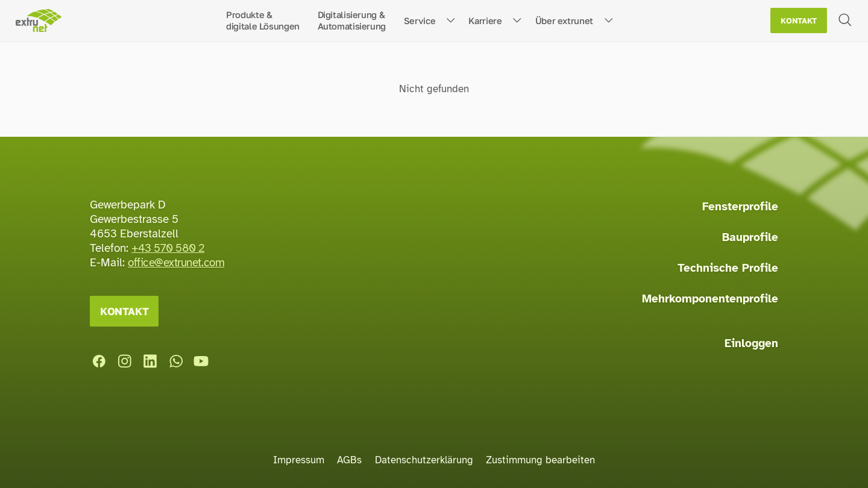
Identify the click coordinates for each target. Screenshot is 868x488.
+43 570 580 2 (168, 248)
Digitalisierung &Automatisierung (352, 20)
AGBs (349, 460)
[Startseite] (38, 21)
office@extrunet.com (176, 263)
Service (420, 20)
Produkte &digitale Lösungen (263, 20)
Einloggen (751, 343)
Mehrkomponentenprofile (710, 299)
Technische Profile (728, 268)
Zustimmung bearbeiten (540, 460)
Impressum (299, 460)
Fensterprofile (740, 207)
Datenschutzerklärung (424, 460)
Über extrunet (564, 20)
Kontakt (799, 21)
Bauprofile (750, 237)
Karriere (485, 20)
